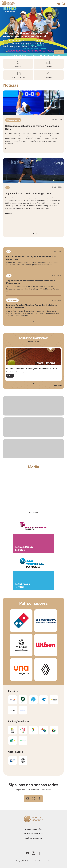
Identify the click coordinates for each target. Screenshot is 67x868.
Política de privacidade (33, 834)
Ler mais (9, 149)
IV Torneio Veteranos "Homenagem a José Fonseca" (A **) (32, 369)
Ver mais (58, 385)
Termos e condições (33, 829)
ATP (9, 276)
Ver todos (33, 513)
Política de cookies (33, 838)
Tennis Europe (12, 300)
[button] (12, 52)
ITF (8, 188)
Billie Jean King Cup (13, 120)
